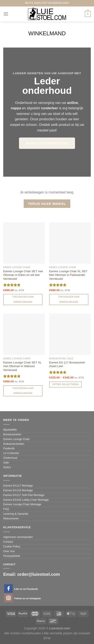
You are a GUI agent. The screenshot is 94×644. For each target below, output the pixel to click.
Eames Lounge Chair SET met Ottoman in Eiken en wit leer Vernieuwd (23, 275)
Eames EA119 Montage (18, 490)
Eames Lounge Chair (16, 439)
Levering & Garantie (16, 514)
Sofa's (7, 467)
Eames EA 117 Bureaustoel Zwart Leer (67, 364)
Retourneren (11, 518)
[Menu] (6, 14)
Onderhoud (10, 458)
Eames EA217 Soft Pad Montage (24, 495)
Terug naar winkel (47, 204)
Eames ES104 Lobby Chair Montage (26, 500)
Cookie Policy (12, 546)
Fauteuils (9, 448)
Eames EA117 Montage (18, 486)
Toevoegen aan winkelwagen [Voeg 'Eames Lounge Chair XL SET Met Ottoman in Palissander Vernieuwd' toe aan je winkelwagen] (69, 299)
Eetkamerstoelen (14, 444)
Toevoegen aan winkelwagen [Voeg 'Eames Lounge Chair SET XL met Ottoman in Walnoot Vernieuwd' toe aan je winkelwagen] (23, 391)
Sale (6, 463)
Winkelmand (47, 33)
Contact (8, 542)
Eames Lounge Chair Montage (22, 504)
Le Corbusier (11, 453)
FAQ (6, 509)
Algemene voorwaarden (18, 537)
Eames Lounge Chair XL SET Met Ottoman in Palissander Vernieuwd (68, 275)
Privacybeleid (12, 556)
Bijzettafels (10, 430)
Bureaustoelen (12, 434)
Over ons (9, 551)
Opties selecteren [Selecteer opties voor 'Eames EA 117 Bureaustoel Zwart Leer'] (66, 384)
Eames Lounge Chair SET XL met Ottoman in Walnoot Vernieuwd (22, 366)
